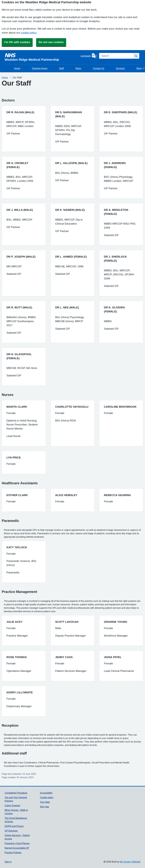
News (78, 68)
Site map (45, 807)
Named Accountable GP (17, 848)
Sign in (8, 862)
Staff (61, 68)
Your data (45, 802)
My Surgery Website (130, 862)
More (141, 68)
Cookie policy (47, 797)
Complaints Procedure (16, 793)
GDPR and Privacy (14, 826)
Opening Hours (40, 68)
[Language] (89, 56)
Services (120, 68)
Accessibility (46, 793)
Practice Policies (13, 853)
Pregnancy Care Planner (17, 843)
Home (17, 68)
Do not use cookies (51, 42)
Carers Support (12, 805)
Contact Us (99, 68)
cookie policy (29, 33)
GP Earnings (11, 831)
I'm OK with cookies (17, 42)
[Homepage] (42, 57)
